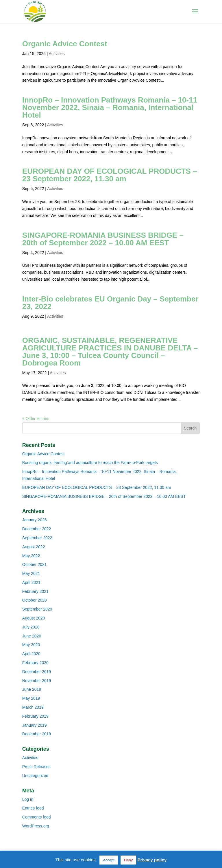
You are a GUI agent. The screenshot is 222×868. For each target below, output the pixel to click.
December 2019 (37, 672)
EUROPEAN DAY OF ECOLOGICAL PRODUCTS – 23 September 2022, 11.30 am (110, 175)
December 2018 (37, 734)
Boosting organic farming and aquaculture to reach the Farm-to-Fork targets (90, 463)
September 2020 (37, 609)
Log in (28, 799)
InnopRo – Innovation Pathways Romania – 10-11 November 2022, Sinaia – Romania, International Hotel (110, 107)
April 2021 (31, 582)
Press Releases (36, 767)
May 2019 (31, 698)
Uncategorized (35, 776)
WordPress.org (36, 826)
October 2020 (35, 600)
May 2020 (31, 645)
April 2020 (31, 654)
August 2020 (34, 618)
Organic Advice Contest (65, 44)
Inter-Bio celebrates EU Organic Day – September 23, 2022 (110, 303)
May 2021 (31, 573)
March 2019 (33, 707)
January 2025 (35, 520)
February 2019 (35, 716)
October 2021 (35, 564)
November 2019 (37, 681)
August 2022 (34, 547)
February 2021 (35, 591)
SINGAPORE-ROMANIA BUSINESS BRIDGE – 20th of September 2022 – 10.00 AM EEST (103, 239)
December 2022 (37, 529)
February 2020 (35, 663)
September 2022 (37, 538)
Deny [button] (128, 860)
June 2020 (32, 636)
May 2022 (31, 556)
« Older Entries (36, 419)
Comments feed (37, 817)
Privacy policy (152, 860)
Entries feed (33, 808)
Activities (57, 54)
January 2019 (35, 725)
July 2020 (31, 627)
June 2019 (32, 689)
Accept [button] (109, 860)
